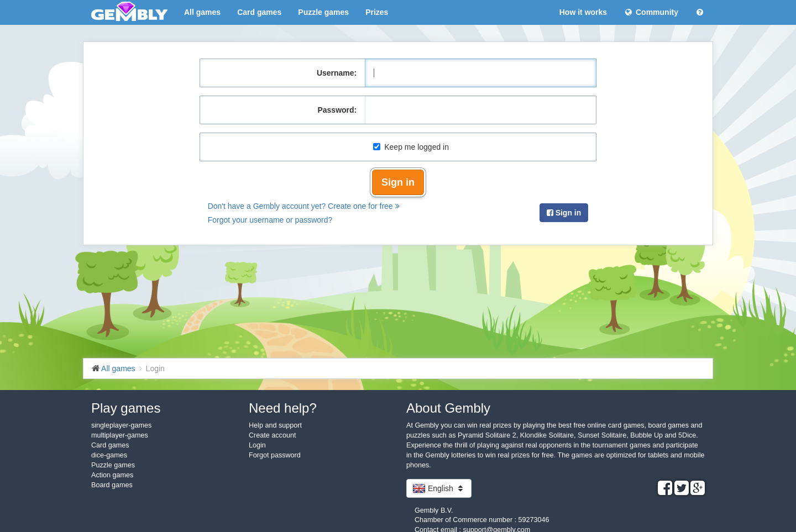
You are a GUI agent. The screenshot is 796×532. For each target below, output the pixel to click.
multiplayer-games (120, 435)
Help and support (275, 425)
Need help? (283, 408)
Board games (112, 485)
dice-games (109, 455)
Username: (337, 73)
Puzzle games (323, 12)
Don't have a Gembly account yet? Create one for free (304, 206)
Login (257, 445)
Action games (112, 475)
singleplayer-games (121, 425)
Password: (337, 110)
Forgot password (275, 455)
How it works (583, 12)
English (439, 488)
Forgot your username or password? (270, 220)
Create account (272, 435)
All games (202, 12)
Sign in (398, 182)
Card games (259, 12)
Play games (126, 408)
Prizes (377, 12)
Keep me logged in (411, 147)
